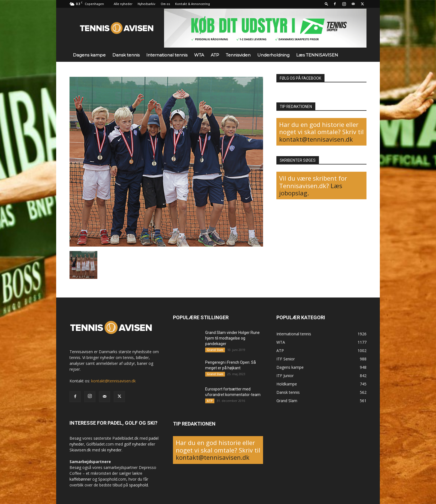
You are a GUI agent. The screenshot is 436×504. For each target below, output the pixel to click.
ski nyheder (111, 450)
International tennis (167, 55)
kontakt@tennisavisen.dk (316, 139)
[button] (326, 4)
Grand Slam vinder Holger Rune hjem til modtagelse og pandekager (232, 338)
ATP (215, 55)
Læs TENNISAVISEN (317, 55)
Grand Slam (215, 350)
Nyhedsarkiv (147, 4)
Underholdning (273, 55)
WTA (199, 55)
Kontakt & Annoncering (193, 4)
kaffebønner (80, 479)
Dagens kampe (89, 55)
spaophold (138, 485)
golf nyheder (135, 444)
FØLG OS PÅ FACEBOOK (300, 78)
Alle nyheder (123, 4)
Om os (165, 4)
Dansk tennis (126, 55)
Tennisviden (238, 55)
